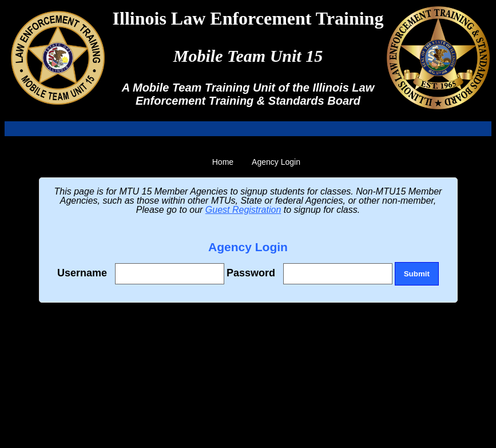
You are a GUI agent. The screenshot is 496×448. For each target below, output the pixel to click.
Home (223, 162)
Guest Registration (243, 210)
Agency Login (276, 162)
